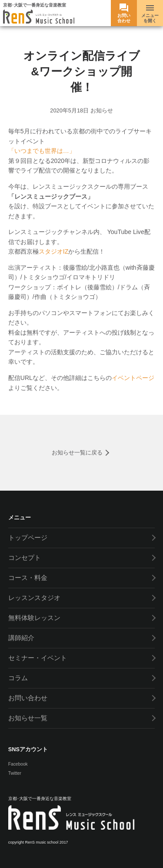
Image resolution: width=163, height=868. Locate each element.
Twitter (15, 773)
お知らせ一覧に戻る (77, 453)
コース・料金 (28, 578)
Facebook (18, 764)
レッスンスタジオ (34, 598)
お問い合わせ (28, 698)
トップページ (28, 537)
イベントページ (133, 378)
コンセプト (25, 558)
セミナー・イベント (38, 658)
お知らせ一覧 (28, 718)
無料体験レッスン (34, 618)
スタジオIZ (54, 251)
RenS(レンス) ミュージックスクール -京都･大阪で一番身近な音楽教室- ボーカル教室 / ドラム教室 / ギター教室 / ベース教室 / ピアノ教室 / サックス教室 (39, 17)
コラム (18, 678)
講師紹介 (21, 638)
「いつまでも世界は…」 (42, 151)
